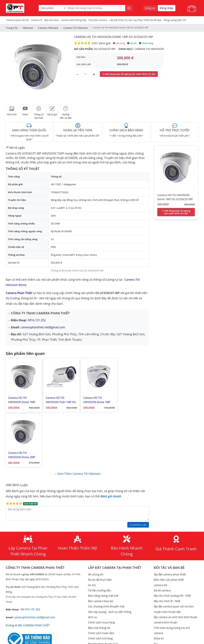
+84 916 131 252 (29, 551)
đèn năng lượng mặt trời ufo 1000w (108, 615)
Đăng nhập (167, 8)
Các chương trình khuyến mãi (105, 546)
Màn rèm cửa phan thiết (168, 521)
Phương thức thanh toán (102, 580)
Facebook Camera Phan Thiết (39, 599)
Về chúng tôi (95, 516)
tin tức (92, 526)
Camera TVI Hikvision (149, 48)
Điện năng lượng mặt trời (168, 610)
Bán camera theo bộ (100, 541)
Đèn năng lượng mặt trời (102, 536)
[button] (11, 67)
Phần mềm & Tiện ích (100, 620)
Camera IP (37, 20)
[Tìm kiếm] (129, 8)
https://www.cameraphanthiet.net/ (40, 594)
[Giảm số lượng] (77, 73)
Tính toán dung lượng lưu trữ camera (175, 565)
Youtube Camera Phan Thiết (37, 604)
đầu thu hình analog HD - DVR (171, 536)
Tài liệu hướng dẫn (99, 531)
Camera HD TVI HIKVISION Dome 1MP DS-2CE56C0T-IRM (95, 398)
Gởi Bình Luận (138, 466)
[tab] (12, 108)
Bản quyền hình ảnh (100, 625)
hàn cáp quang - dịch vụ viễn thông (108, 550)
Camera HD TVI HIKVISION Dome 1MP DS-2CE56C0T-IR (23, 398)
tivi (155, 575)
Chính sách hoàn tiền (100, 570)
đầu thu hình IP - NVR (166, 541)
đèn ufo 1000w (97, 605)
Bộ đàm (158, 625)
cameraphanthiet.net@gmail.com (44, 327)
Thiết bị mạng (162, 605)
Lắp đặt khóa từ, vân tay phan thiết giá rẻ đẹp (135, 20)
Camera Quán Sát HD (18, 20)
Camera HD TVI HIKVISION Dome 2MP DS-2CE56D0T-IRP (131, 398)
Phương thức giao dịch (101, 585)
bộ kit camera (162, 531)
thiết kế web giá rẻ (99, 595)
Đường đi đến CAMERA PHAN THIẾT (26, 566)
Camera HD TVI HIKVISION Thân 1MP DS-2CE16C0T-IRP (59, 398)
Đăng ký (150, 8)
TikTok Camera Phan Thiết (33, 610)
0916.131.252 (37, 320)
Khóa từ (158, 570)
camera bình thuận (165, 560)
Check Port (160, 585)
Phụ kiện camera (98, 20)
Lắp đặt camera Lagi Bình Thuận (172, 580)
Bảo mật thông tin (98, 565)
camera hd (160, 526)
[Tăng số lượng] (94, 73)
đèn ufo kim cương (99, 610)
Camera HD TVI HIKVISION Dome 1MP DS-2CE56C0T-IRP (117, 36)
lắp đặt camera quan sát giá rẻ (105, 590)
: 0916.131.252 (129, 73)
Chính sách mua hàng (100, 560)
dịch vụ (92, 555)
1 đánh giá (103, 43)
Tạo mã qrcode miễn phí (168, 590)
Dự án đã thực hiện (99, 521)
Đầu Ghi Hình (52, 20)
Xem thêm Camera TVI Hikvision (79, 415)
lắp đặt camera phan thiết (169, 516)
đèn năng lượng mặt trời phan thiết (108, 600)
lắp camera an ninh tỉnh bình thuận (174, 555)
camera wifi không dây (74, 20)
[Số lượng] (86, 73)
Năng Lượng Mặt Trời (175, 20)
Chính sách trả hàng (99, 575)
